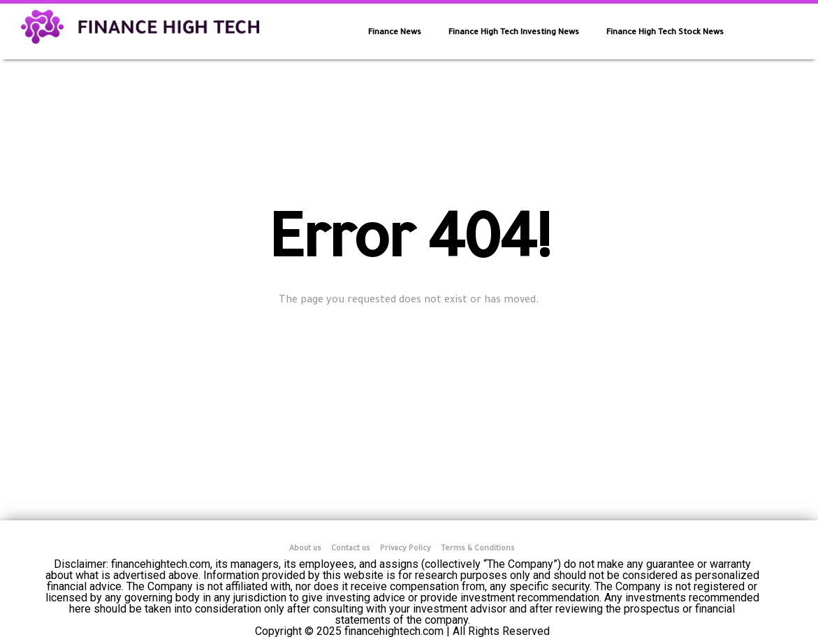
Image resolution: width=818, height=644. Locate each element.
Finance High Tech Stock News (665, 33)
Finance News (395, 33)
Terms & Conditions (478, 549)
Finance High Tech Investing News (514, 33)
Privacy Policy (406, 549)
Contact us (351, 549)
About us (305, 549)
